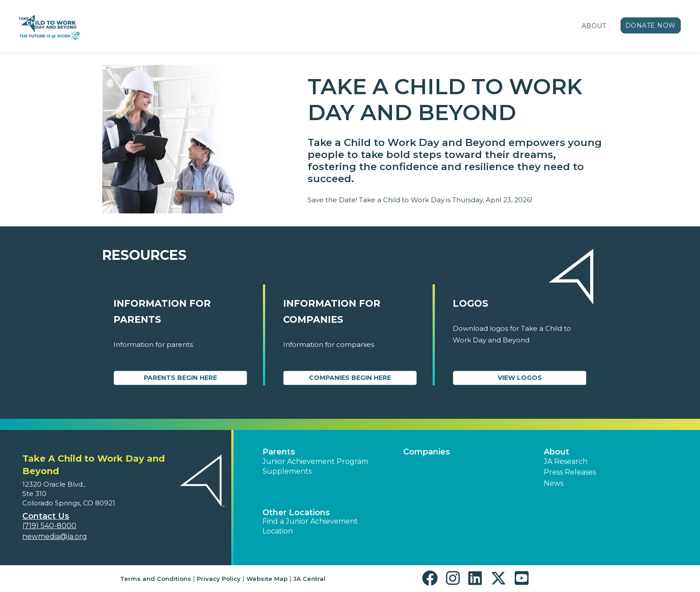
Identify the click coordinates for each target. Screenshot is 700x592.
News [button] (554, 483)
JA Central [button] (309, 579)
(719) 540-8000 (49, 526)
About (594, 26)
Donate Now (651, 25)
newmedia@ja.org (55, 536)
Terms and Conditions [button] (156, 579)
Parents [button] (279, 452)
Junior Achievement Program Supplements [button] (315, 466)
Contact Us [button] (46, 516)
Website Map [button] (267, 579)
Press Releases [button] (570, 472)
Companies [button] (427, 452)
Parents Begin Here (180, 378)
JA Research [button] (566, 461)
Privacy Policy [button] (219, 579)
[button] (432, 578)
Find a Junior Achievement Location (310, 526)
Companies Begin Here (350, 378)
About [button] (556, 452)
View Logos (520, 378)
